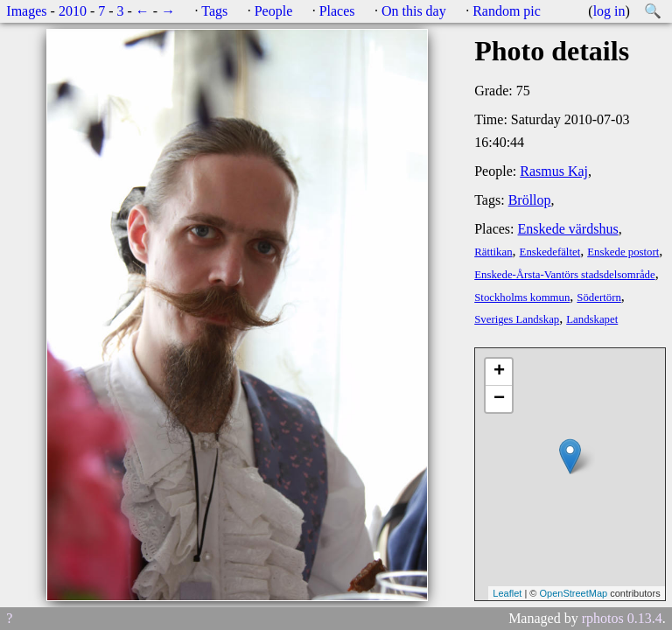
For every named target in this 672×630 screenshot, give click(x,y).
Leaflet (507, 593)
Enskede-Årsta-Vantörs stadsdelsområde (564, 275)
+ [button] (499, 372)
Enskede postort (623, 252)
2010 (73, 11)
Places (337, 11)
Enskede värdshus (568, 229)
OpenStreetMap (573, 593)
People (274, 11)
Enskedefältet (550, 252)
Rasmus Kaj (554, 171)
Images (26, 11)
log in (609, 11)
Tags (214, 11)
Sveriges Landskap (517, 319)
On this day (414, 11)
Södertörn (598, 297)
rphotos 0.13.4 (622, 618)
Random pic (507, 11)
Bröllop (530, 200)
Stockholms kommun (522, 297)
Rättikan (493, 252)
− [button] (499, 399)
